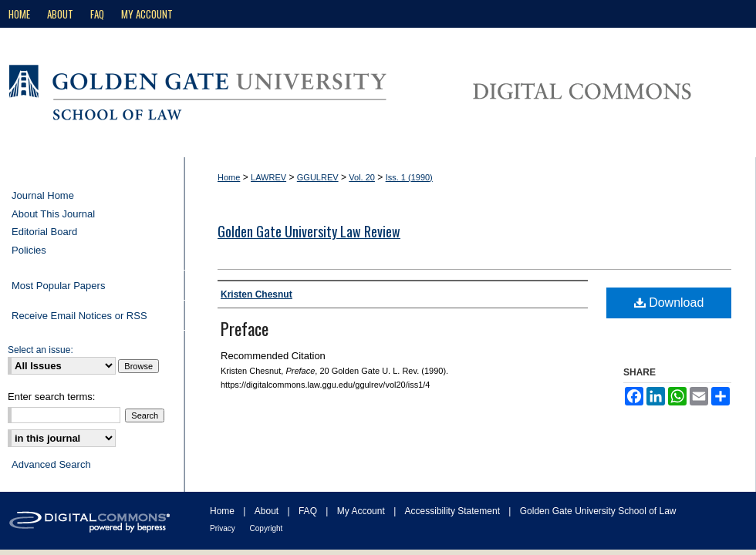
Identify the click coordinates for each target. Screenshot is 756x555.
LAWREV (268, 177)
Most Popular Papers (58, 286)
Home (229, 177)
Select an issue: (40, 350)
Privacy (224, 528)
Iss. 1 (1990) (409, 177)
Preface (245, 328)
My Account (362, 511)
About (268, 511)
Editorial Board (44, 232)
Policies (29, 250)
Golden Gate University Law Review (309, 231)
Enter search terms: (51, 397)
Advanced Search (51, 464)
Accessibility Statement (454, 511)
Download (669, 303)
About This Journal (53, 214)
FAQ (309, 511)
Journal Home (43, 195)
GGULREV (318, 177)
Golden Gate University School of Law (598, 511)
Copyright (267, 528)
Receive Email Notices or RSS (79, 316)
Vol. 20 (362, 177)
